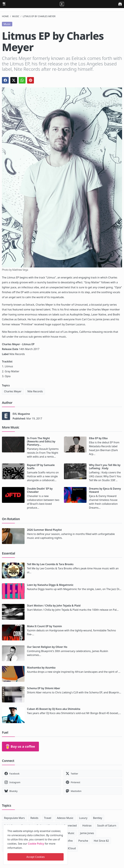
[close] (65, 827)
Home (5, 16)
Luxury (83, 818)
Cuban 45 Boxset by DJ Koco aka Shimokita (54, 709)
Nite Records (35, 391)
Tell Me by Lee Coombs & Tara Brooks (50, 564)
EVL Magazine (21, 414)
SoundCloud (68, 848)
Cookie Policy (36, 844)
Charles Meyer (13, 391)
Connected (70, 826)
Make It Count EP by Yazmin (44, 626)
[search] (120, 4)
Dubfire (68, 841)
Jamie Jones (87, 833)
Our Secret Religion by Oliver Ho (47, 647)
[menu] (4, 4)
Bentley (98, 818)
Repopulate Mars (14, 818)
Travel (48, 818)
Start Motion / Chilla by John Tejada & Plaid (54, 606)
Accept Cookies (35, 857)
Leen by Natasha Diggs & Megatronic (50, 585)
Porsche (83, 841)
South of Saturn (107, 826)
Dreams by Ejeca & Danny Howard (105, 490)
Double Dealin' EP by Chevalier (40, 490)
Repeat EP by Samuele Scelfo (41, 467)
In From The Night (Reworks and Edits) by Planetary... (41, 441)
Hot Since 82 (101, 841)
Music (16, 16)
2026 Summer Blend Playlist (44, 530)
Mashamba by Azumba (41, 668)
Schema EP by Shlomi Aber (44, 688)
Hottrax (87, 826)
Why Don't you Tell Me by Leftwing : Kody (105, 467)
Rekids (34, 818)
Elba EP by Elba (98, 438)
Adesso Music (65, 818)
